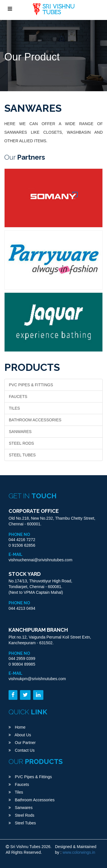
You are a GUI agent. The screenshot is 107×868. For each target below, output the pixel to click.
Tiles (14, 408)
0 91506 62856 (22, 545)
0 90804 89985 (22, 664)
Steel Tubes (22, 455)
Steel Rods (21, 443)
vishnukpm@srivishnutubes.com (37, 679)
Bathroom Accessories (35, 420)
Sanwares (20, 432)
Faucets (18, 397)
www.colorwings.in (79, 852)
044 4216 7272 (22, 540)
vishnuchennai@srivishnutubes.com (41, 560)
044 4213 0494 (22, 608)
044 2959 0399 (22, 658)
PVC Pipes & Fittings (31, 385)
